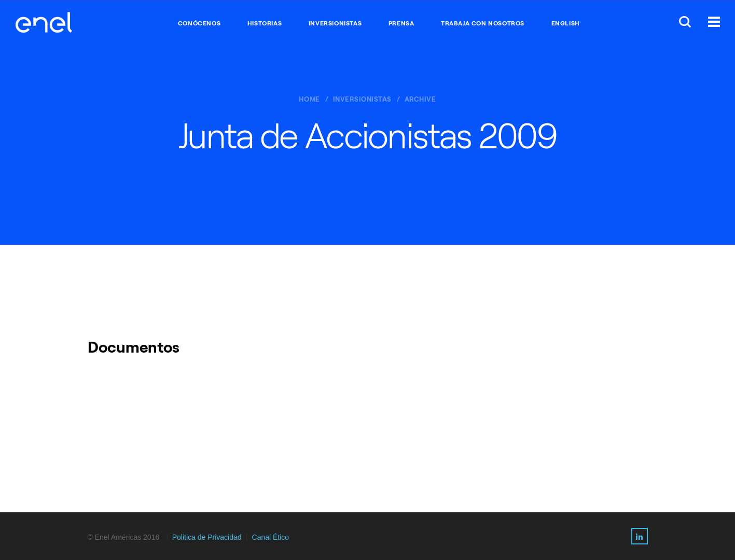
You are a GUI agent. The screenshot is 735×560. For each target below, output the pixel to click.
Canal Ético (271, 537)
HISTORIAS (265, 23)
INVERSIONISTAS (335, 23)
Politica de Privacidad (207, 537)
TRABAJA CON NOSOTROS (483, 23)
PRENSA (401, 23)
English (566, 23)
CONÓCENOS (199, 23)
